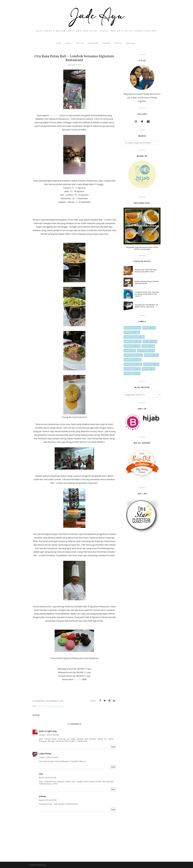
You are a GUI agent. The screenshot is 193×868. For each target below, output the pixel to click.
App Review (149, 364)
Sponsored (129, 346)
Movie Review (130, 369)
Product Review (132, 337)
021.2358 (78, 679)
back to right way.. (48, 731)
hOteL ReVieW (130, 364)
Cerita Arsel (143, 351)
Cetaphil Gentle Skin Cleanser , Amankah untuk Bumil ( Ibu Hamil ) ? (147, 294)
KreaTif (147, 328)
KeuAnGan (149, 355)
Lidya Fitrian (45, 754)
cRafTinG (147, 369)
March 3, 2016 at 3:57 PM (47, 778)
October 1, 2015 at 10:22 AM (49, 735)
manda (42, 796)
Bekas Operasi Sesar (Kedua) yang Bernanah (147, 282)
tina (41, 774)
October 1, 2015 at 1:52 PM (48, 757)
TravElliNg (129, 332)
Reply (113, 747)
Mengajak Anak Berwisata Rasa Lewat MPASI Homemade (142, 248)
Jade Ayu (43, 865)
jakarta (53, 706)
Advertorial (130, 341)
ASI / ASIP (147, 341)
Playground (130, 360)
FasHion (146, 346)
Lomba (61, 706)
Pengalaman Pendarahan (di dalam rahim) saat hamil (146, 306)
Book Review (130, 373)
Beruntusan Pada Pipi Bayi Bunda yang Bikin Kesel (146, 271)
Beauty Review (131, 355)
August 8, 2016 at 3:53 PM (48, 800)
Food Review (42, 706)
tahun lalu (54, 115)
